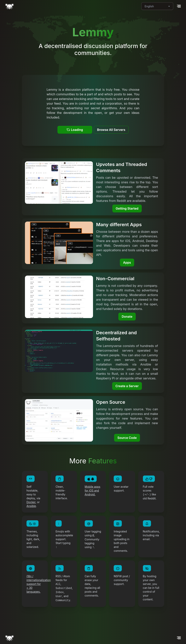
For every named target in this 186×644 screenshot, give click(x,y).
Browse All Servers (111, 130)
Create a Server (127, 386)
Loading (75, 130)
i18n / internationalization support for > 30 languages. (39, 584)
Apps (127, 262)
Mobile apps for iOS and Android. (93, 490)
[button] (179, 6)
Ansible (31, 506)
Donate (127, 316)
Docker (31, 502)
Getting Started (127, 208)
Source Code (127, 438)
